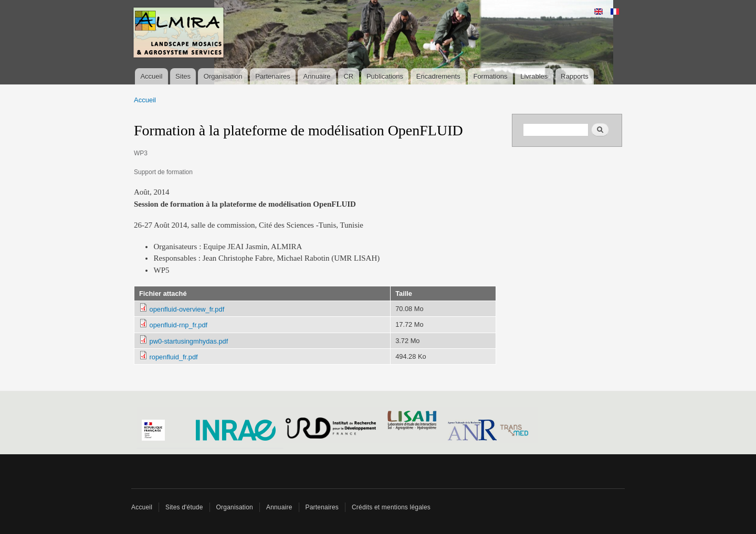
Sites (183, 76)
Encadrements (438, 76)
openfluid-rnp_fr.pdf (179, 325)
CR (348, 76)
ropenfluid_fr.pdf (174, 357)
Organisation (223, 76)
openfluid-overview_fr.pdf (187, 309)
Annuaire (317, 76)
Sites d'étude (184, 507)
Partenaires (272, 76)
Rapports (575, 76)
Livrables (534, 76)
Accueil (151, 76)
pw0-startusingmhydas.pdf (189, 341)
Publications (385, 76)
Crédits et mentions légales (391, 507)
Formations (490, 76)
